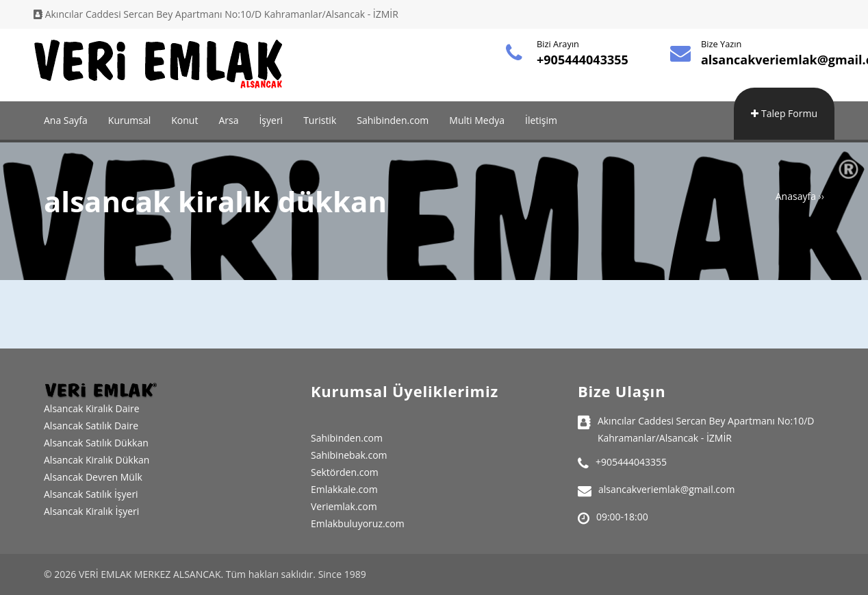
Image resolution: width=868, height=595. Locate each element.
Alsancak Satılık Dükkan (96, 443)
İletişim (541, 120)
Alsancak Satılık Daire (91, 426)
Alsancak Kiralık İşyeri (91, 511)
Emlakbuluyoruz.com (358, 523)
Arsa (228, 120)
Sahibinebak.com (349, 455)
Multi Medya (477, 120)
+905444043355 (583, 60)
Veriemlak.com (344, 506)
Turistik (320, 120)
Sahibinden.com (393, 120)
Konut (184, 120)
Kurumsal (129, 120)
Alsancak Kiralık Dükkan (97, 460)
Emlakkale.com (344, 489)
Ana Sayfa (66, 120)
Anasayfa (796, 196)
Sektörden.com (345, 472)
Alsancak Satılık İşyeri (91, 494)
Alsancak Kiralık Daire (92, 408)
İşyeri (271, 120)
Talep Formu (784, 113)
